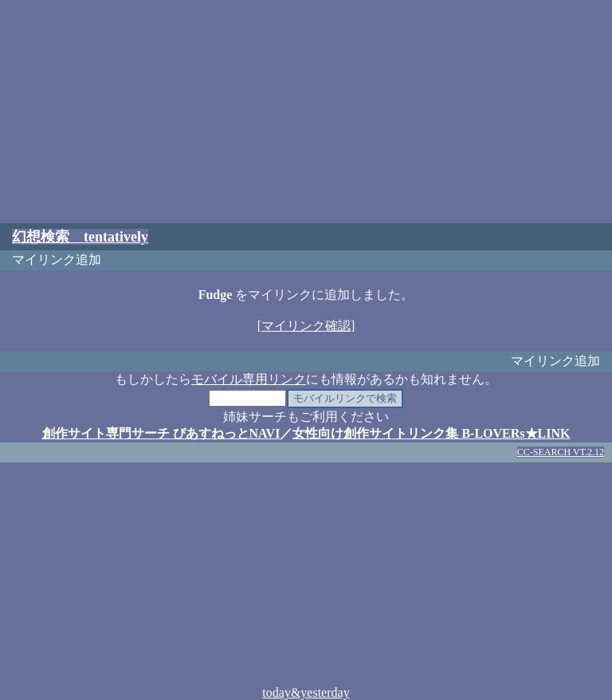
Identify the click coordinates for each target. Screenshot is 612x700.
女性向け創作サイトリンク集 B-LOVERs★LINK (431, 433)
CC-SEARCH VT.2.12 (561, 452)
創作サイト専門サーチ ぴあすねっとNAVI (161, 433)
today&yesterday (306, 692)
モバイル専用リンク (249, 379)
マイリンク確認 (306, 326)
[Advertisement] (306, 112)
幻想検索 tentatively (80, 237)
